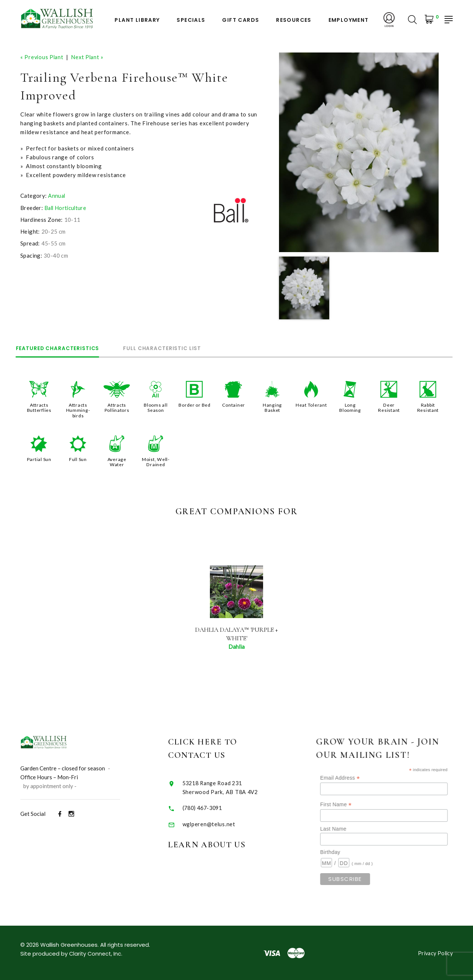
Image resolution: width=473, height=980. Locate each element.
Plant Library (137, 20)
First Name (351, 804)
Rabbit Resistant (428, 407)
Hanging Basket (272, 407)
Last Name (348, 828)
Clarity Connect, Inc (96, 953)
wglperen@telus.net (221, 823)
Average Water (117, 461)
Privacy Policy (434, 953)
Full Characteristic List (179, 348)
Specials (191, 20)
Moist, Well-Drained (156, 461)
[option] (359, 152)
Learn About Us (222, 844)
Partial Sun (39, 458)
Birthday (345, 852)
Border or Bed (195, 404)
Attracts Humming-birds (78, 410)
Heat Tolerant (311, 404)
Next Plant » (90, 57)
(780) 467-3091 (216, 807)
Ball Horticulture (66, 207)
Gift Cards (241, 20)
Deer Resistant (389, 407)
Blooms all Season (156, 407)
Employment (349, 20)
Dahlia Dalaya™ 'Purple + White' (237, 633)
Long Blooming (350, 407)
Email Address (355, 778)
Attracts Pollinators (117, 407)
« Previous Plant (43, 57)
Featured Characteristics (63, 348)
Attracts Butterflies (39, 407)
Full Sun (78, 458)
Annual (57, 196)
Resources (294, 20)
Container (233, 404)
